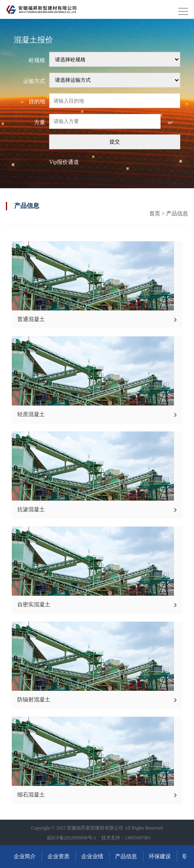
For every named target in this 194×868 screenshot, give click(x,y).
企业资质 (59, 856)
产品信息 (177, 214)
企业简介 (25, 856)
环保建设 (160, 856)
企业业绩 (92, 856)
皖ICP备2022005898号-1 (72, 838)
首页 (155, 214)
